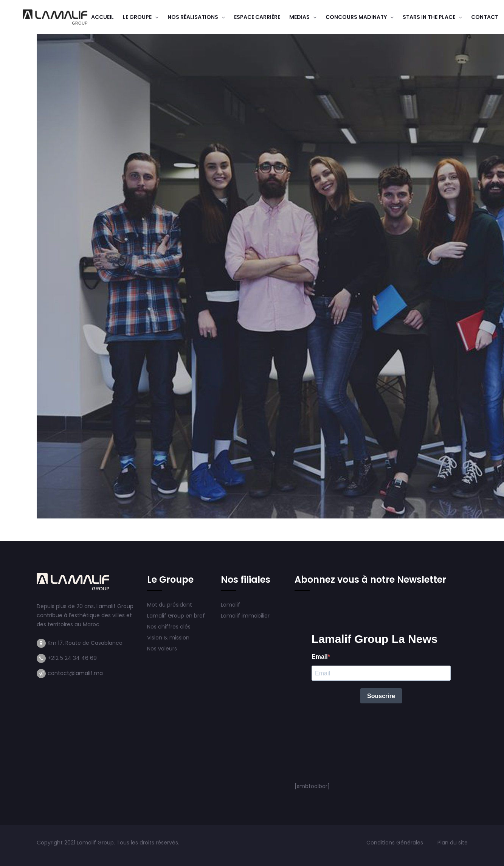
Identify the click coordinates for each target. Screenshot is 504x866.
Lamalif (230, 605)
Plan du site (453, 843)
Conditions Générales (395, 843)
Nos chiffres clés (169, 627)
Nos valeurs (163, 649)
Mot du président (170, 605)
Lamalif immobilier (245, 616)
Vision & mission (169, 638)
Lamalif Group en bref (176, 616)
